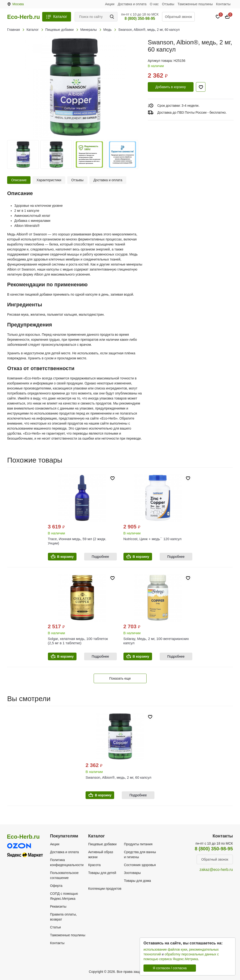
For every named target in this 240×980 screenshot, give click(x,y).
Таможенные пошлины (195, 4)
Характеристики (49, 180)
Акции (110, 4)
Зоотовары (132, 873)
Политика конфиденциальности (67, 862)
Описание (19, 180)
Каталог (60, 17)
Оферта (56, 886)
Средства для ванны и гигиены (140, 855)
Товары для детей (102, 873)
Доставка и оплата (132, 4)
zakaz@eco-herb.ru (216, 870)
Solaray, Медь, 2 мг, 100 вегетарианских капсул (156, 641)
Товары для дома (137, 881)
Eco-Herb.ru (23, 17)
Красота (94, 865)
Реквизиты (58, 906)
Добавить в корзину (171, 87)
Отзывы (168, 4)
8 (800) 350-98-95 (140, 19)
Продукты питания (138, 844)
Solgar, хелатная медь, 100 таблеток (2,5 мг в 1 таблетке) (78, 641)
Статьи (55, 927)
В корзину (66, 557)
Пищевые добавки (102, 844)
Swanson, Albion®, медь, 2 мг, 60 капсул (118, 777)
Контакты (223, 4)
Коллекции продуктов (105, 889)
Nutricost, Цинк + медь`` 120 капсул (153, 539)
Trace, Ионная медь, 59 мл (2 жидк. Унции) (77, 541)
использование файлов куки (165, 949)
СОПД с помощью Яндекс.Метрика (64, 896)
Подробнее (100, 557)
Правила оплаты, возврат (63, 917)
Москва (18, 4)
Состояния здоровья (140, 865)
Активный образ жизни (101, 855)
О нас (154, 4)
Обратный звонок (178, 17)
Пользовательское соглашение (64, 875)
